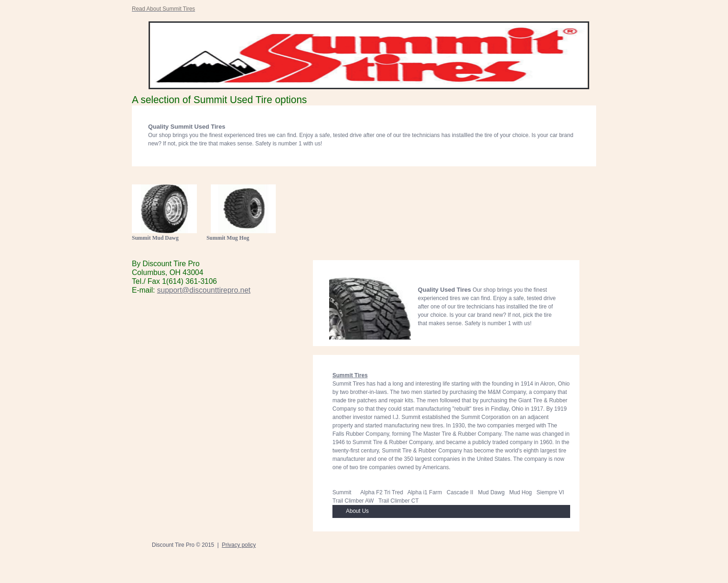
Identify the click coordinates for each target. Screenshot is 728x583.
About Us (357, 511)
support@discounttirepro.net (204, 290)
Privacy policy (239, 545)
